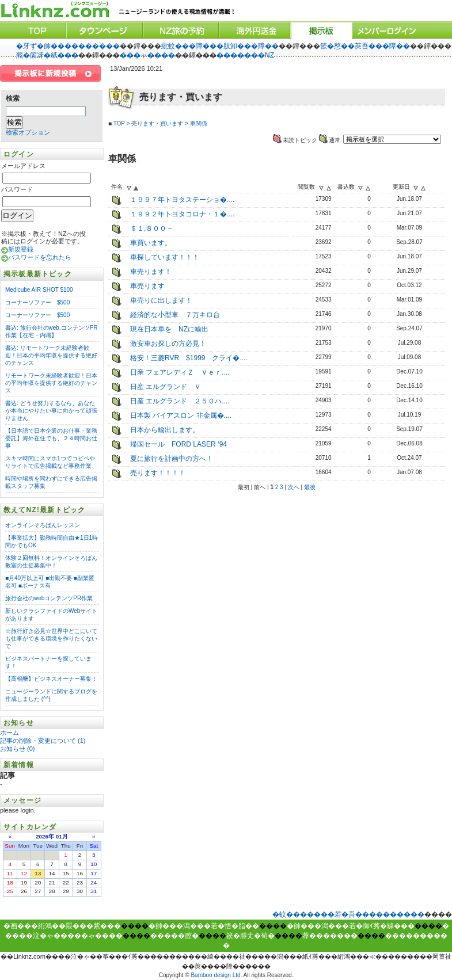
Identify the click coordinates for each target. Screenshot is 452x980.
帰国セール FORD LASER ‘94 (178, 444)
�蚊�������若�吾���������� (348, 914)
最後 (310, 487)
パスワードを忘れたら (40, 257)
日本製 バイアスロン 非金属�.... (181, 415)
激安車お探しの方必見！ (168, 344)
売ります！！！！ (158, 473)
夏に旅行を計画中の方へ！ (172, 459)
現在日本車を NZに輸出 (169, 329)
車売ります (147, 286)
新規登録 (21, 249)
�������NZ (245, 55)
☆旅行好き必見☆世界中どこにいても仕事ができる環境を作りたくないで (51, 638)
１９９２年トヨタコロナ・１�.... (182, 214)
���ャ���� (147, 55)
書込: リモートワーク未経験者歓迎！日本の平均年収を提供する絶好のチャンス (51, 355)
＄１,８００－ (152, 228)
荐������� (330, 936)
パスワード (17, 189)
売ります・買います (157, 123)
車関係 (199, 123)
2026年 (45, 836)
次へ (294, 487)
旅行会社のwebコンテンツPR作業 (49, 598)
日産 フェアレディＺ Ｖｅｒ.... (180, 372)
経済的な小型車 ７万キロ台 (175, 315)
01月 (62, 836)
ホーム (10, 733)
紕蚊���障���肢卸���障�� (220, 46)
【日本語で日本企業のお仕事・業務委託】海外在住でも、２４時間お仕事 (51, 438)
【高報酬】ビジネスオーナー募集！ (51, 679)
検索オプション (28, 132)
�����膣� (174, 936)
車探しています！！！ (165, 257)
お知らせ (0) (18, 749)
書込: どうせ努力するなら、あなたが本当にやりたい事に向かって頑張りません (51, 411)
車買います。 (151, 243)
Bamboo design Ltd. (216, 975)
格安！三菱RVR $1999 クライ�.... (189, 358)
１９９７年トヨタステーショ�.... (182, 200)
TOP (119, 123)
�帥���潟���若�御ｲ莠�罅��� (351, 926)
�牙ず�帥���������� (68, 46)
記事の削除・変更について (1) (43, 741)
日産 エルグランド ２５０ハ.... (180, 401)
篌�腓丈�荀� (250, 936)
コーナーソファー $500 (37, 302)
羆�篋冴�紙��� (47, 55)
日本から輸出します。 (165, 430)
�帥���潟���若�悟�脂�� (204, 926)
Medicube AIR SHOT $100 (39, 290)
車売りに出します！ (161, 300)
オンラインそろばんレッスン (43, 525)
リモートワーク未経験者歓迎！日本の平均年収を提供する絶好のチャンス (51, 383)
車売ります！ (151, 272)
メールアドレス (23, 166)
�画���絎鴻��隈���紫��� (62, 926)
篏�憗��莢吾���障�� (365, 46)
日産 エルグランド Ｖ (166, 387)
